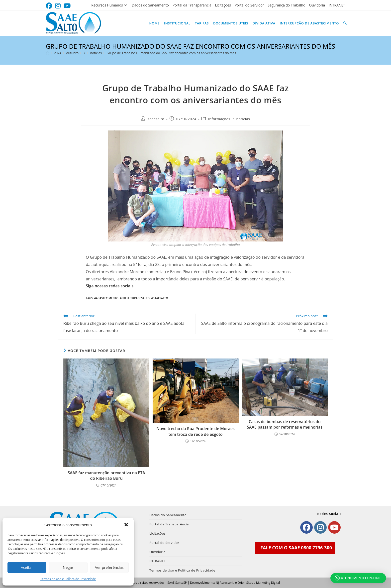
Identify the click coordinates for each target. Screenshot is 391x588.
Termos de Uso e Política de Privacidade (68, 579)
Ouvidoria (317, 5)
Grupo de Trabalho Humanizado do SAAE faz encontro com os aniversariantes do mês (171, 53)
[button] (126, 525)
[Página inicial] (48, 53)
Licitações (223, 5)
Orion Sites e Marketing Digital (259, 583)
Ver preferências (109, 567)
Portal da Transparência (192, 5)
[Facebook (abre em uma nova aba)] (50, 6)
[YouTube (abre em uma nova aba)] (67, 6)
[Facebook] (306, 527)
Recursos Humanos (110, 5)
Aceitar (27, 567)
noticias (243, 119)
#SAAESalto (160, 298)
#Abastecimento (106, 298)
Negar (68, 567)
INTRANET (337, 5)
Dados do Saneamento (150, 5)
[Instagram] (320, 527)
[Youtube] (334, 527)
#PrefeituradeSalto (135, 298)
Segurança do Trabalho (287, 5)
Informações (219, 119)
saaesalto (156, 119)
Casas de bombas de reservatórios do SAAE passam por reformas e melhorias (285, 424)
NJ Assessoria (225, 583)
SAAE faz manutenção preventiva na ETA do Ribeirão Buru (106, 475)
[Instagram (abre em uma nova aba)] (58, 6)
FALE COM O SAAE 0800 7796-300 (296, 548)
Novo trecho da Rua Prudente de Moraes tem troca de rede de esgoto (195, 431)
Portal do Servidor (249, 5)
